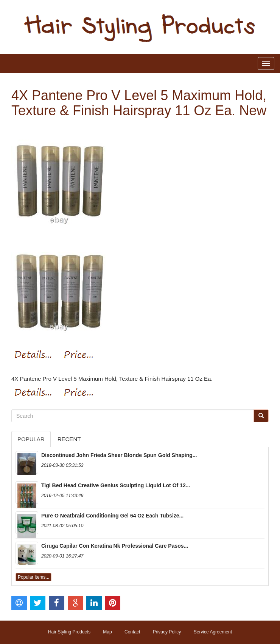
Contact (132, 632)
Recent (69, 439)
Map (107, 632)
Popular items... (33, 577)
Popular (31, 439)
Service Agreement (213, 632)
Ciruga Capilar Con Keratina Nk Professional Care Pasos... (115, 546)
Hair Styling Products (69, 632)
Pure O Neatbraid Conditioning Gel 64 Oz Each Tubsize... (112, 516)
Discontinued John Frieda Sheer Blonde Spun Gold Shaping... (119, 455)
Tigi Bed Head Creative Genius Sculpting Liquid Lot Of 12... (116, 485)
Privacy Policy (167, 632)
